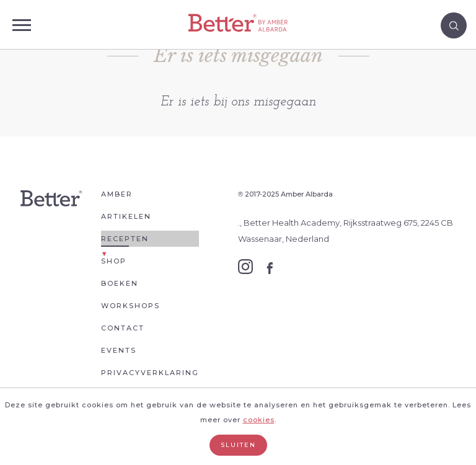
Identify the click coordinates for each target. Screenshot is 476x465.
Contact (123, 328)
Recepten (125, 239)
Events (119, 350)
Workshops (130, 306)
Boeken (120, 283)
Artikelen (126, 216)
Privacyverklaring (150, 373)
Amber (117, 194)
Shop (114, 261)
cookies (259, 420)
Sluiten (238, 445)
